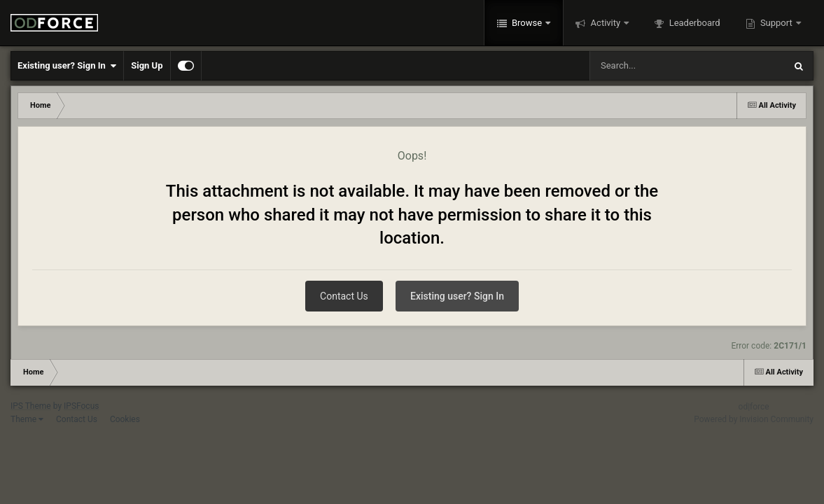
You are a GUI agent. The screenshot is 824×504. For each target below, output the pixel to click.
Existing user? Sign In (67, 66)
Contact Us (344, 296)
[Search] (652, 66)
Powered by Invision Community (754, 419)
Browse (527, 23)
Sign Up (147, 65)
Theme (27, 419)
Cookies (125, 419)
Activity (605, 23)
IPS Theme (31, 406)
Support (776, 23)
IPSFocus (81, 406)
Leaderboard (693, 23)
